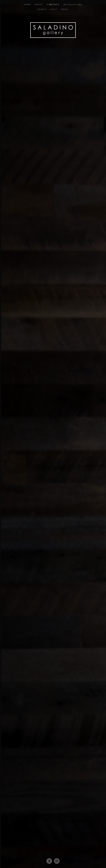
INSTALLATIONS (73, 5)
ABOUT (39, 5)
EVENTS (42, 9)
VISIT (54, 9)
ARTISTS (54, 5)
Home (27, 5)
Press (65, 9)
